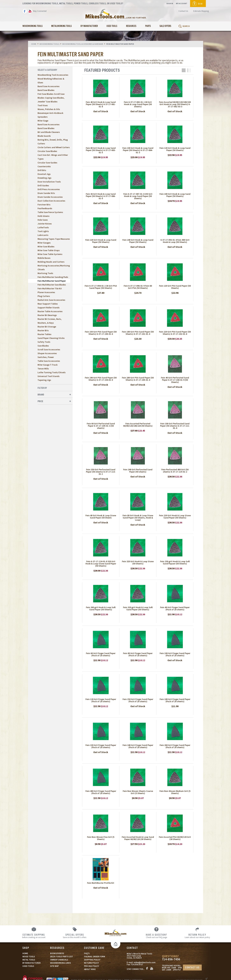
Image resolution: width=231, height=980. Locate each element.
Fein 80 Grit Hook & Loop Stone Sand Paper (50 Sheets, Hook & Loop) (138, 518)
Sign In (170, 3)
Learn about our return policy (197, 936)
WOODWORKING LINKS (60, 963)
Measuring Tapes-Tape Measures (54, 239)
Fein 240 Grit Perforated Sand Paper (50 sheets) (138, 471)
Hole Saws (43, 220)
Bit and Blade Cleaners (49, 132)
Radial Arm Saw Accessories (51, 300)
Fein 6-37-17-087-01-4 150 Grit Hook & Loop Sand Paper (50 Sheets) (138, 196)
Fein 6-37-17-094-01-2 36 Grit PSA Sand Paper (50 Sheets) (101, 287)
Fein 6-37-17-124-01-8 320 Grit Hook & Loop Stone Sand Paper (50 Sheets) (101, 564)
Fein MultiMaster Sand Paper (52, 281)
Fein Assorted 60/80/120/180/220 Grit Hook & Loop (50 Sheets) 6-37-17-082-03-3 (175, 104)
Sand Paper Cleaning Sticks (51, 338)
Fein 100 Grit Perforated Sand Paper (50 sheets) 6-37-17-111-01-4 (175, 426)
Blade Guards (44, 136)
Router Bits (43, 330)
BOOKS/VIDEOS (57, 953)
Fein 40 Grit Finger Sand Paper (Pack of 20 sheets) (175, 608)
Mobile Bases (44, 258)
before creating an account (34, 936)
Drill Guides (43, 185)
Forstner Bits (44, 205)
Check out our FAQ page (156, 936)
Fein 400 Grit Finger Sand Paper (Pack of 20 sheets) (101, 792)
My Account (182, 3)
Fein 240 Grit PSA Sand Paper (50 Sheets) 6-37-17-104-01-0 (101, 379)
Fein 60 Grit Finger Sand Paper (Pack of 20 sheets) (101, 654)
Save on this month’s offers (75, 936)
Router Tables (44, 334)
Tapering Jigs (44, 380)
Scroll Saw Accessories (49, 350)
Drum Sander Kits (46, 193)
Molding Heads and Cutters (51, 262)
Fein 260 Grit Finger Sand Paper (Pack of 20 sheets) (175, 746)
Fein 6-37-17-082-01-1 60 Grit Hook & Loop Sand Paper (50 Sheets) (138, 104)
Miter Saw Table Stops (49, 250)
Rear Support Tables (48, 304)
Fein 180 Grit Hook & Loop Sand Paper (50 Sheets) (175, 195)
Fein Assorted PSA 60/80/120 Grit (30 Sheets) (175, 838)
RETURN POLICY (91, 963)
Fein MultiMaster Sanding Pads (53, 277)
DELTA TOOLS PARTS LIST (62, 957)
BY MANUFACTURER (32, 963)
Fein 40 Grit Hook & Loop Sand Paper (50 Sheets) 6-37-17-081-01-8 (101, 104)
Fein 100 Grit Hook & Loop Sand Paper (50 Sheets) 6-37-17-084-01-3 (138, 150)
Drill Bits (42, 170)
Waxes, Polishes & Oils (49, 109)
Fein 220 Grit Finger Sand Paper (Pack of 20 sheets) (101, 746)
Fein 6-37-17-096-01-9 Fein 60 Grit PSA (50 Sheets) (138, 287)
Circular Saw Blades (47, 151)
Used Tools (112, 26)
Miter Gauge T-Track (48, 365)
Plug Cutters (44, 296)
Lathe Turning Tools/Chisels (52, 372)
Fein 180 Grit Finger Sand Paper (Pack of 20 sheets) (175, 700)
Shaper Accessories (47, 353)
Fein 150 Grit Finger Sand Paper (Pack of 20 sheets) (138, 700)
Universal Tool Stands (49, 376)
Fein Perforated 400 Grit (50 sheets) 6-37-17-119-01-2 (175, 471)
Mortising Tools (45, 273)
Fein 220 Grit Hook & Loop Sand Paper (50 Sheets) (101, 241)
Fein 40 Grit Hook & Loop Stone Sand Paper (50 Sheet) (101, 517)
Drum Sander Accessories (50, 197)
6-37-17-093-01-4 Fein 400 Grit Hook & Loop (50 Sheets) (175, 241)
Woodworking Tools (32, 26)
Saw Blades (43, 346)
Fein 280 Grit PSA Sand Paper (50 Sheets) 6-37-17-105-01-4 (138, 379)
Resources (131, 26)
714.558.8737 (137, 965)
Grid (184, 70)
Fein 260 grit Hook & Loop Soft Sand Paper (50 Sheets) (101, 608)
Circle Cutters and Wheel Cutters (54, 147)
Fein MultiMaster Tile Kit (50, 288)
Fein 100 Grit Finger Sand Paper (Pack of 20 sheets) (175, 654)
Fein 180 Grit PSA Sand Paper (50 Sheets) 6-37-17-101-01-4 (138, 333)
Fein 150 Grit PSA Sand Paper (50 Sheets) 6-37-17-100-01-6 (101, 333)
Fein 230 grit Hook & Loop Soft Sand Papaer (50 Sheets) (175, 562)
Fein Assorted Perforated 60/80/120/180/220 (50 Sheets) (138, 425)
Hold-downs (44, 216)
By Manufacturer (89, 26)
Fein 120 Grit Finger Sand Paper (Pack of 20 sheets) (101, 700)
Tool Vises (43, 105)
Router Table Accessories (50, 311)
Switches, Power (46, 357)
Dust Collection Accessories (51, 201)
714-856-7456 (171, 959)
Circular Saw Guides (47, 163)
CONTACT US (192, 968)
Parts (148, 26)
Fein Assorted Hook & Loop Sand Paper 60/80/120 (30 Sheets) (138, 838)
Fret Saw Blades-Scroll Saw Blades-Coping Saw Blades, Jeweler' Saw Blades (51, 98)
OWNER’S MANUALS (59, 960)
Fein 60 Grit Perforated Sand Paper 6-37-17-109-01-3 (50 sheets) (101, 426)
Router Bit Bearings (47, 315)
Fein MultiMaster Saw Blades (52, 285)
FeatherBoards (45, 208)
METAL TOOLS (29, 960)
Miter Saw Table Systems (50, 254)
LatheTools (43, 227)
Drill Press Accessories (49, 189)
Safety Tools (44, 342)
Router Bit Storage (47, 327)
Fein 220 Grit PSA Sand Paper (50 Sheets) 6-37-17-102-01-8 (175, 333)
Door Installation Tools (49, 182)
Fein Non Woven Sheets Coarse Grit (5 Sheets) (138, 792)
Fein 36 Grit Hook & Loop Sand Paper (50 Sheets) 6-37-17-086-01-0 (101, 196)
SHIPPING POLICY (92, 960)
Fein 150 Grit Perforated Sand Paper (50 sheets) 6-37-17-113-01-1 (101, 472)
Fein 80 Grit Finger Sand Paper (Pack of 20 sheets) (138, 654)
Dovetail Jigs (44, 174)
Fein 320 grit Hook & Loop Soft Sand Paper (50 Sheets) (138, 608)
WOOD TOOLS (29, 957)
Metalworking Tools (61, 26)
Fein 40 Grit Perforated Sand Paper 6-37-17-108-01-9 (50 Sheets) (175, 380)
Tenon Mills (43, 369)
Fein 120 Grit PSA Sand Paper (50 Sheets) (175, 287)
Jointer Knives (45, 224)
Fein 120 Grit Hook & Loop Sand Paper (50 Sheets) (175, 149)
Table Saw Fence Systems (50, 212)
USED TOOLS (28, 966)
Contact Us (183, 11)
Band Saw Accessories (49, 86)
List (189, 70)
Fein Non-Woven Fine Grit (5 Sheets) (101, 838)
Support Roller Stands (49, 308)
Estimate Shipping (201, 11)
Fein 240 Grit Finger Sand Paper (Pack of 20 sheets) (138, 746)
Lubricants (43, 235)
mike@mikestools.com (145, 962)
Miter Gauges (44, 243)
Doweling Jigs (44, 178)
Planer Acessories (46, 292)
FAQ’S (87, 953)
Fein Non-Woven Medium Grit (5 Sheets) (175, 792)
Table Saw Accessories (49, 361)
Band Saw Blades (46, 90)
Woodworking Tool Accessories (53, 75)
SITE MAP (54, 966)
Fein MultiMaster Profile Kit (101, 883)
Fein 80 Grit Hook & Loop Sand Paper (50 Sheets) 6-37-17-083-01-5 (101, 150)
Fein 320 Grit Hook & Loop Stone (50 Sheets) (138, 562)
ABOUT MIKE (90, 969)
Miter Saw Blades (46, 247)
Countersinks (44, 166)
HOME (25, 953)
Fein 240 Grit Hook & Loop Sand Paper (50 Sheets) (138, 241)
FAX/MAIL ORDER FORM (95, 957)
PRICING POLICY (92, 966)
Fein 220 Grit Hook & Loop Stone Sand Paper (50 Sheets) (175, 517)
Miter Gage (43, 121)
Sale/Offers (165, 26)
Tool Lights (43, 231)
